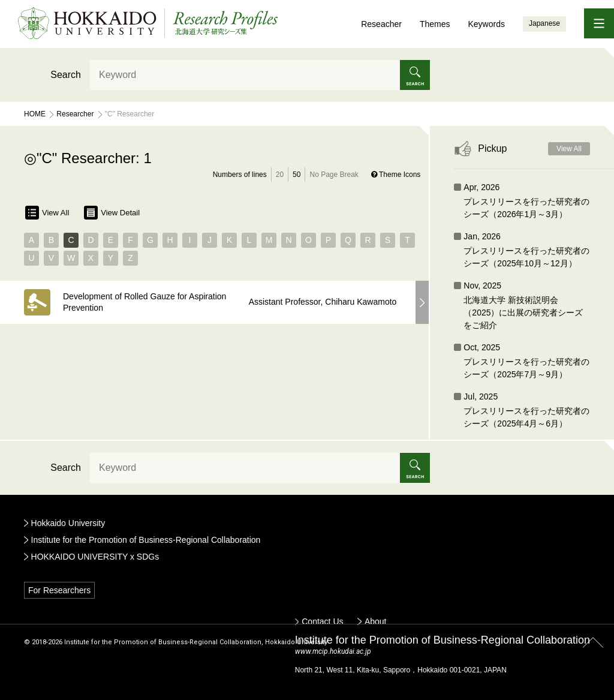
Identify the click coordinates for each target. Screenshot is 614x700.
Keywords (486, 24)
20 (280, 175)
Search (66, 75)
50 (297, 175)
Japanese (544, 23)
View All (47, 213)
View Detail (112, 213)
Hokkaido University (68, 523)
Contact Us (322, 621)
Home (35, 114)
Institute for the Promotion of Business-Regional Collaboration (146, 540)
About (376, 621)
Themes (435, 24)
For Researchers (59, 590)
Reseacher (381, 24)
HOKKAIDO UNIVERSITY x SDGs (95, 557)
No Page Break (334, 175)
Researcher (75, 114)
